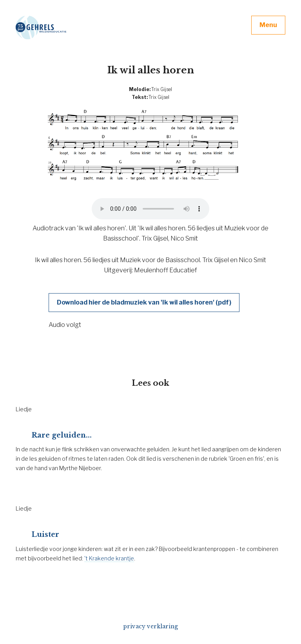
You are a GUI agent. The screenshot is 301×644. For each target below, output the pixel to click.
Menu (268, 25)
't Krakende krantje (109, 558)
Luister (45, 535)
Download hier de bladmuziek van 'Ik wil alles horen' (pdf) (144, 302)
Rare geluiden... (62, 435)
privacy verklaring (150, 626)
